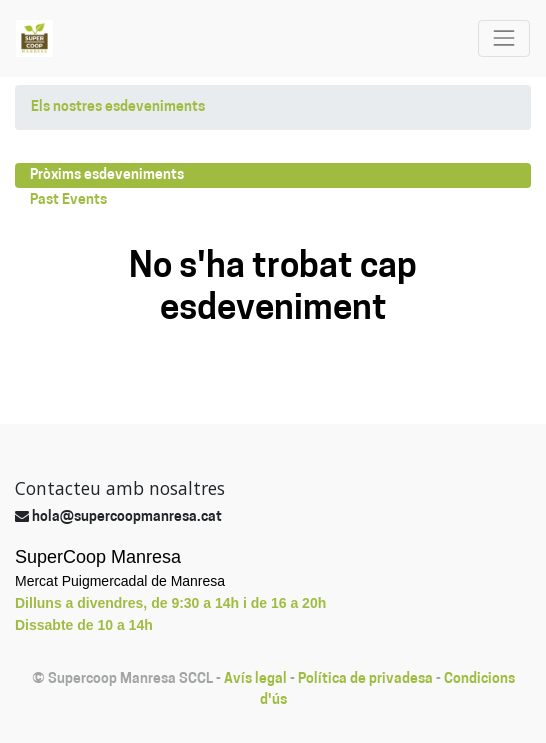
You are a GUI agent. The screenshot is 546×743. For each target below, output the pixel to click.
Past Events (68, 200)
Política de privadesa (365, 679)
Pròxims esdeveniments (107, 175)
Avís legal (255, 679)
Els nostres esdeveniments (118, 107)
